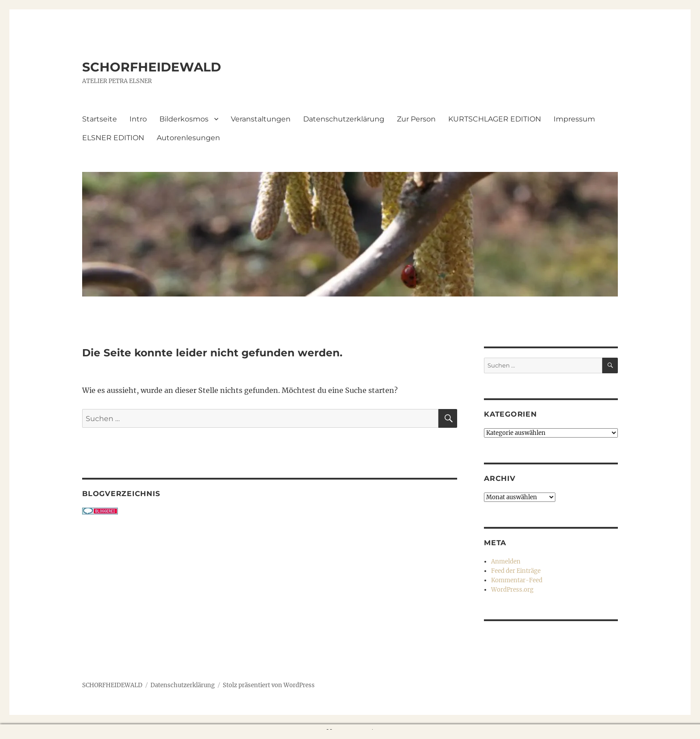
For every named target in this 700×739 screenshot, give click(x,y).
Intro (138, 119)
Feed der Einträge (516, 571)
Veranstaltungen (261, 119)
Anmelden (506, 562)
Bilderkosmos (184, 119)
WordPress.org (512, 590)
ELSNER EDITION (113, 138)
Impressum (574, 119)
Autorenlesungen (188, 138)
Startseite (100, 119)
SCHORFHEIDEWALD (152, 67)
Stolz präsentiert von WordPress (269, 685)
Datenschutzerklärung (344, 119)
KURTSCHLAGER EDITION (495, 119)
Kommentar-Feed (517, 580)
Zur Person (416, 119)
